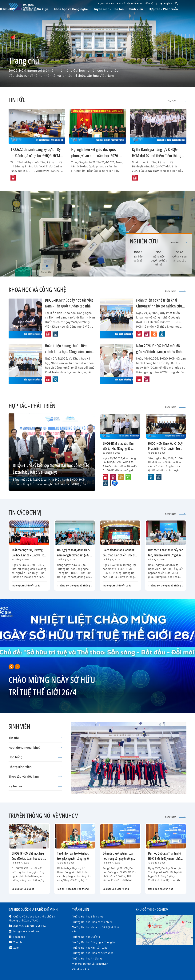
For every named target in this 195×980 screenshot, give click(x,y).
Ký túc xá (35, 786)
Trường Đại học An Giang (87, 959)
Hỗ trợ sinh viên (35, 767)
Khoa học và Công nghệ (71, 9)
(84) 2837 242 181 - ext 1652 (30, 926)
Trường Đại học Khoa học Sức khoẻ (93, 953)
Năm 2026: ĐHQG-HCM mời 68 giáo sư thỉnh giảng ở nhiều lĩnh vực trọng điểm (159, 352)
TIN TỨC (177, 101)
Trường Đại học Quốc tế (86, 937)
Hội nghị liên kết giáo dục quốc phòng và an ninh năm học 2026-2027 (95, 155)
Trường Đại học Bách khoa (88, 917)
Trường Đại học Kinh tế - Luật (90, 948)
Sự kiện (43, 9)
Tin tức (35, 738)
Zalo (16, 948)
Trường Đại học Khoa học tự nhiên (92, 922)
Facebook (19, 937)
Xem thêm (178, 243)
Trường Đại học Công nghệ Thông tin (94, 942)
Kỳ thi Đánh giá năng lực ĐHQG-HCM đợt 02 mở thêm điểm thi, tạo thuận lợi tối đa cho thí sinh (158, 155)
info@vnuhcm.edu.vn (26, 931)
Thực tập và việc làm (35, 776)
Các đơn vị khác (82, 969)
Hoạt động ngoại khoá (35, 748)
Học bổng (35, 757)
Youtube (18, 942)
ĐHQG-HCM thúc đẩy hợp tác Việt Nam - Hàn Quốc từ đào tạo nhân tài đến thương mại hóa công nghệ (70, 306)
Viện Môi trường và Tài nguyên (90, 964)
